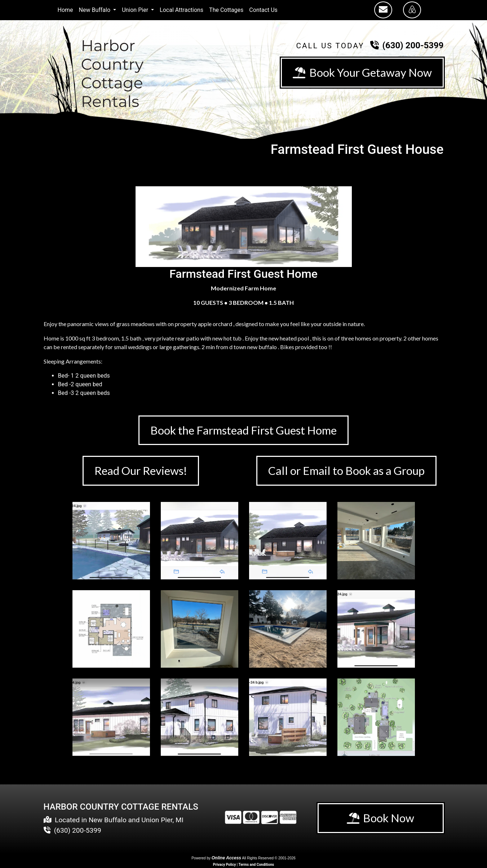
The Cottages (226, 10)
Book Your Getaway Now (362, 73)
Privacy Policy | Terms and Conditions (243, 865)
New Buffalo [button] (96, 10)
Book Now (381, 819)
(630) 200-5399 (413, 45)
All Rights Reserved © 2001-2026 (269, 859)
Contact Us (263, 10)
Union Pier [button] (136, 10)
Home (65, 10)
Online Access (226, 859)
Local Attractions (181, 10)
